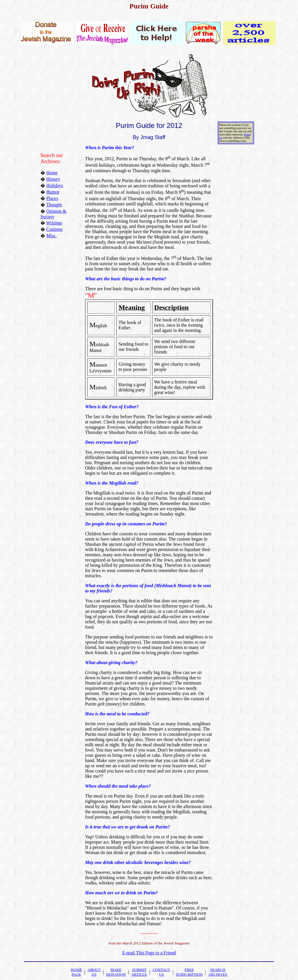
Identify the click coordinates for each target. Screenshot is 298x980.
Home (52, 173)
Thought (54, 205)
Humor (53, 192)
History (53, 179)
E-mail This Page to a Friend (149, 953)
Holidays (55, 185)
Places (52, 198)
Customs (54, 229)
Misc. (52, 236)
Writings (54, 223)
